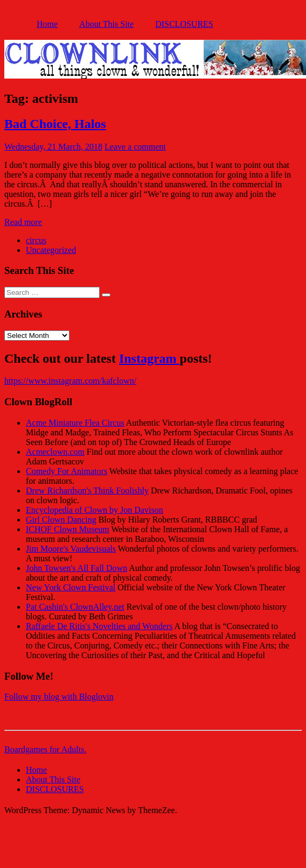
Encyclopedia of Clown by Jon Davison (95, 510)
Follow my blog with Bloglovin (59, 697)
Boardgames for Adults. (45, 749)
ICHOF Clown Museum (68, 529)
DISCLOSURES (184, 24)
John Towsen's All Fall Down (76, 568)
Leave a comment (135, 147)
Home (47, 24)
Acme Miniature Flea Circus (75, 423)
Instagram (149, 358)
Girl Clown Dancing (61, 520)
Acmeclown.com (55, 452)
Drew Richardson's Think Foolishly (87, 491)
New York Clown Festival (71, 587)
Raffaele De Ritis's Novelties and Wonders (99, 626)
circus (36, 240)
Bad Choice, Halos (55, 124)
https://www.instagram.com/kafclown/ (70, 381)
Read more (23, 222)
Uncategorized (51, 250)
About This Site (106, 24)
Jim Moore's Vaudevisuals (71, 549)
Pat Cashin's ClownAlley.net (75, 607)
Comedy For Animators (67, 471)
